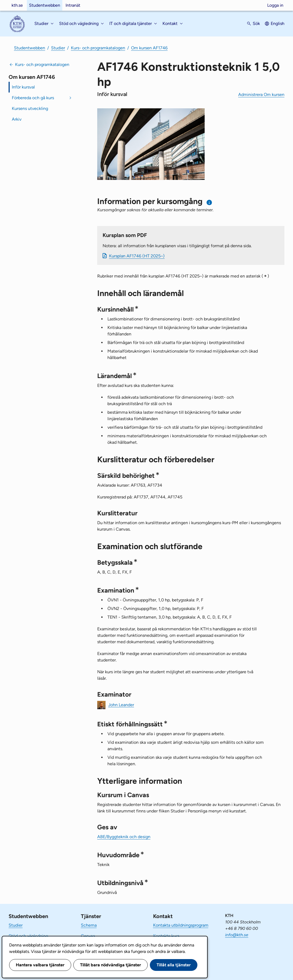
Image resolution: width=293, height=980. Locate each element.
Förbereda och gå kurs (33, 98)
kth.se (17, 5)
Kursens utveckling (30, 108)
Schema (89, 925)
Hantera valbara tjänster (40, 965)
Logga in (275, 5)
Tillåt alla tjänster (174, 965)
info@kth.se (237, 935)
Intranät (73, 5)
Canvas (88, 936)
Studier (58, 48)
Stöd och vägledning (28, 936)
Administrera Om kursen (261, 95)
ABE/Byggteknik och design (124, 837)
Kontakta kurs (166, 936)
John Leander (121, 705)
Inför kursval (23, 87)
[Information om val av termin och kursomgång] (209, 202)
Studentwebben (45, 5)
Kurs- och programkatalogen (98, 48)
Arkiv (17, 119)
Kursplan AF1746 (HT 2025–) (137, 256)
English (278, 23)
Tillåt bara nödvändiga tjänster (111, 965)
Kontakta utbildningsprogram (181, 925)
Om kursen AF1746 (149, 48)
